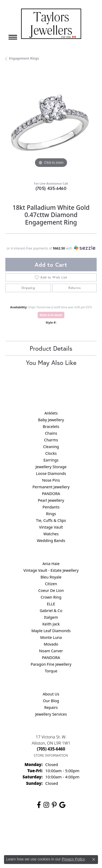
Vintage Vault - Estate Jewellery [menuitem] (51, 570)
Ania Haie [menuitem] (51, 564)
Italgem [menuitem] (51, 617)
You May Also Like (51, 362)
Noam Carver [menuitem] (51, 651)
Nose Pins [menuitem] (51, 480)
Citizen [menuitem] (51, 584)
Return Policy (37, 830)
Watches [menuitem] (51, 534)
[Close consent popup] (94, 859)
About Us (51, 694)
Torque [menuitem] (51, 671)
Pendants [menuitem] (51, 507)
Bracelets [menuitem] (51, 426)
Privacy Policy (64, 830)
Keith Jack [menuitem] (51, 624)
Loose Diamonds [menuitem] (51, 473)
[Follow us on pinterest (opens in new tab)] (54, 805)
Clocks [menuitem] (51, 453)
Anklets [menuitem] (51, 413)
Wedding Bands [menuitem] (51, 541)
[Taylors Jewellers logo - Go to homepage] (51, 24)
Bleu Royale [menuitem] (51, 577)
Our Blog (51, 701)
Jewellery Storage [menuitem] (51, 467)
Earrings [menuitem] (51, 460)
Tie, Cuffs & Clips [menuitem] (51, 520)
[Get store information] (51, 755)
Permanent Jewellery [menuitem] (51, 487)
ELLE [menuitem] (51, 604)
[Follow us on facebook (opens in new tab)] (39, 805)
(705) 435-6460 (51, 188)
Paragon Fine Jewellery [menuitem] (51, 664)
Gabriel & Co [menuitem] (51, 611)
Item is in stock (51, 315)
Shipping (28, 288)
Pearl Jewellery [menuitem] (51, 500)
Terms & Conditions (30, 840)
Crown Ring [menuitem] (51, 597)
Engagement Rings (24, 58)
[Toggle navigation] (13, 37)
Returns (74, 288)
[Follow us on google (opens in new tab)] (62, 805)
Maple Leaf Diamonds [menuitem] (51, 631)
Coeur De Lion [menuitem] (51, 590)
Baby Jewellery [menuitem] (51, 420)
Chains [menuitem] (51, 433)
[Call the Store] (51, 749)
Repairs (51, 707)
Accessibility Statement (69, 840)
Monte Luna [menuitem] (51, 637)
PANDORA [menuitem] (51, 494)
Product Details (51, 348)
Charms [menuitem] (51, 440)
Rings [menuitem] (51, 514)
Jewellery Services (51, 714)
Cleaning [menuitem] (51, 447)
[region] (51, 123)
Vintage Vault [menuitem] (51, 527)
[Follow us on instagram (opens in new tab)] (46, 805)
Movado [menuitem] (51, 644)
